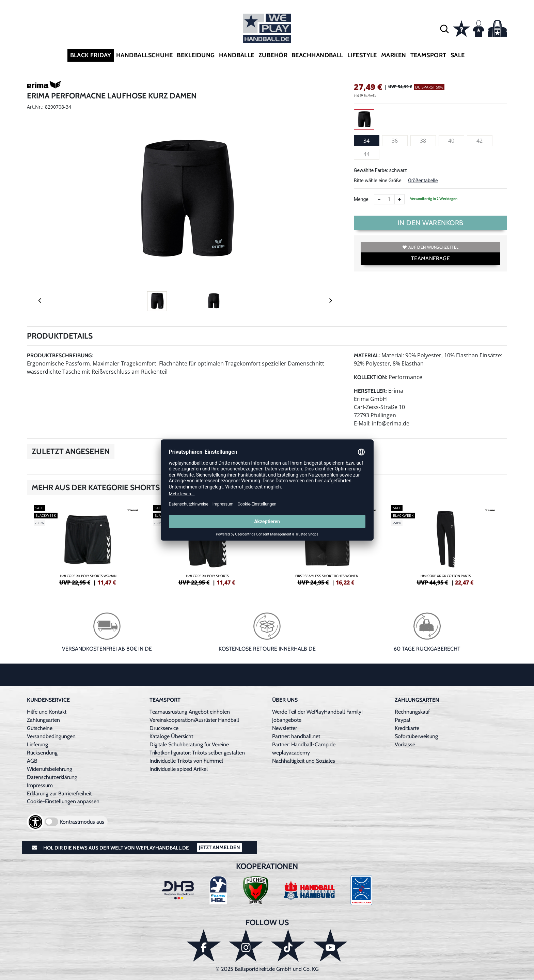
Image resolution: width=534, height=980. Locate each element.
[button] (444, 29)
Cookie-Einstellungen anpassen (63, 801)
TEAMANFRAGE (430, 258)
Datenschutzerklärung (52, 777)
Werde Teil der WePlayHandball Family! (317, 712)
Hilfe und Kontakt (47, 712)
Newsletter (285, 728)
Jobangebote (287, 720)
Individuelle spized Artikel (179, 769)
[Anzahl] (389, 199)
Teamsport (428, 55)
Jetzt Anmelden (219, 847)
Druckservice (164, 728)
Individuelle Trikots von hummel (186, 761)
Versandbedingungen (51, 736)
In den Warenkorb (431, 223)
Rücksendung (42, 753)
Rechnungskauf (412, 712)
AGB (32, 761)
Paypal (403, 720)
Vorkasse (405, 744)
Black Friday (91, 55)
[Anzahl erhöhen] (399, 199)
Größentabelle (423, 181)
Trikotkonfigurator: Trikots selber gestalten (197, 753)
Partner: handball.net (296, 736)
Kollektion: (371, 377)
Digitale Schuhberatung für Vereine (189, 744)
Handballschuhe (144, 55)
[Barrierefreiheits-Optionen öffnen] (35, 822)
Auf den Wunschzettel (430, 247)
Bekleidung (196, 55)
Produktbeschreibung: (60, 355)
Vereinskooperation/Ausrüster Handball (194, 720)
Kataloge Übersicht (171, 736)
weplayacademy (291, 753)
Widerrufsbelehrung (50, 769)
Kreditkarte (407, 728)
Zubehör (273, 55)
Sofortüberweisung (416, 736)
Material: (367, 355)
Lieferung (37, 744)
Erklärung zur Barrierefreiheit (59, 794)
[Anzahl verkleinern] (379, 199)
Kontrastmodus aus (82, 822)
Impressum (40, 785)
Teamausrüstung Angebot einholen (190, 712)
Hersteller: (370, 391)
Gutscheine (40, 728)
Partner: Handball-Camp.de (304, 744)
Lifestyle (362, 55)
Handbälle (237, 55)
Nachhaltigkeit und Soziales (304, 761)
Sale (458, 55)
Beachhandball (317, 55)
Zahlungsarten (43, 720)
